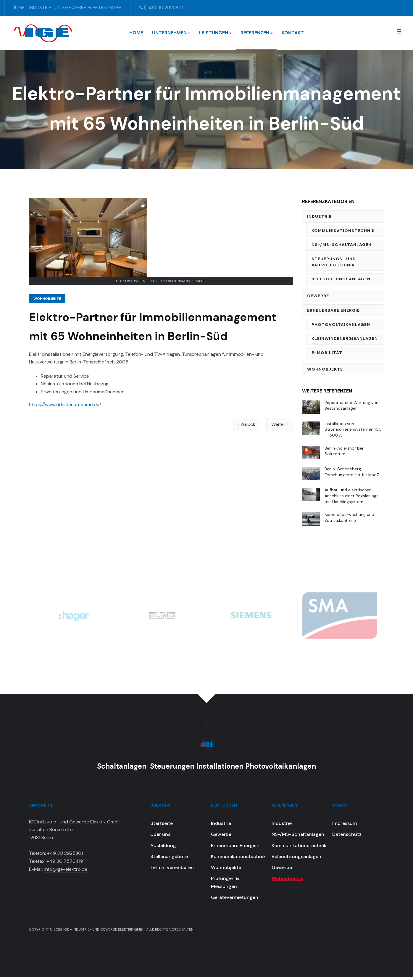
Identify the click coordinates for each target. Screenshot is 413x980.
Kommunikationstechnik (343, 231)
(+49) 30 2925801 (161, 8)
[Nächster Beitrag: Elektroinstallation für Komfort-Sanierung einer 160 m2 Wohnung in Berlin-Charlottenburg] (280, 425)
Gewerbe (318, 296)
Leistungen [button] (215, 33)
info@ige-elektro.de (66, 872)
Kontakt (293, 33)
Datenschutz (347, 837)
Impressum (345, 826)
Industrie (319, 216)
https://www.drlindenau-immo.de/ (65, 404)
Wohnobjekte (47, 299)
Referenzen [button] (257, 33)
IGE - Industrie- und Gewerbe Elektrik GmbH (67, 8)
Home (136, 33)
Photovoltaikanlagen (341, 324)
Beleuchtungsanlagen (341, 279)
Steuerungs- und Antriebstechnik (334, 262)
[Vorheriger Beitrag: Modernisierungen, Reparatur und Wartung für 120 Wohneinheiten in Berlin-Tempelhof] (247, 425)
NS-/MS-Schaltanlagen (342, 244)
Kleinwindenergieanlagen (345, 338)
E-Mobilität (327, 353)
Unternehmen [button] (171, 33)
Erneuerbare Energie (333, 310)
